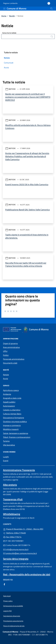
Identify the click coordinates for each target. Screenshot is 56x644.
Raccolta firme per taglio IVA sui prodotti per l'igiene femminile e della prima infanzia (26, 264)
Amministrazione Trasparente (19, 470)
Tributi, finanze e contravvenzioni (17, 437)
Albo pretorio (10, 485)
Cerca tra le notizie (9, 33)
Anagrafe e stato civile (12, 398)
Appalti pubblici (9, 402)
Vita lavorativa (9, 445)
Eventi (6, 461)
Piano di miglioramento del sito (14, 626)
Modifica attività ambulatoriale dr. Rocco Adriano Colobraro (28, 127)
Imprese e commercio (12, 425)
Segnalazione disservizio (12, 616)
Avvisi (6, 68)
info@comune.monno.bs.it (16, 549)
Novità (12, 16)
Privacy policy (8, 601)
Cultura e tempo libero (12, 414)
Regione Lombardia (10, 3)
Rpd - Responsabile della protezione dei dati (27, 574)
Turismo (6, 441)
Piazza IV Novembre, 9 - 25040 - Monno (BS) (28, 529)
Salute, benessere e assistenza (16, 433)
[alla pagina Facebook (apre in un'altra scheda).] (4, 584)
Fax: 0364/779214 (12, 537)
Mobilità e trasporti (11, 429)
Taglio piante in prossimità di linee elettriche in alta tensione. (27, 236)
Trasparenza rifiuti (13, 499)
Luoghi (6, 457)
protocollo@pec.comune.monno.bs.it (20, 553)
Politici (6, 355)
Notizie (7, 58)
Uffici (5, 351)
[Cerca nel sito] (51, 9)
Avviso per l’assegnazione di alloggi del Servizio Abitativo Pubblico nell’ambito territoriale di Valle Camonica (27, 156)
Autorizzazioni (9, 406)
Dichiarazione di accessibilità (13, 606)
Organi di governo (10, 343)
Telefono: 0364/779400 (14, 533)
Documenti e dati (10, 363)
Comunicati (9, 63)
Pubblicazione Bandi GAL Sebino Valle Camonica (27, 210)
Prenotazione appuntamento (13, 621)
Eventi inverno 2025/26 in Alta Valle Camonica (27, 184)
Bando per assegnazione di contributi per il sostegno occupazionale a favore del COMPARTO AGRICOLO (28, 97)
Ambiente (7, 394)
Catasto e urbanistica (12, 410)
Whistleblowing (12, 514)
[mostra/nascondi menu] (4, 9)
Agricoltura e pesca (11, 390)
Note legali (7, 596)
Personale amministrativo (14, 359)
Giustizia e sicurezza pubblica (15, 422)
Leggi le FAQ (7, 611)
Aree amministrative (11, 347)
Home (4, 16)
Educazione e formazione (14, 418)
